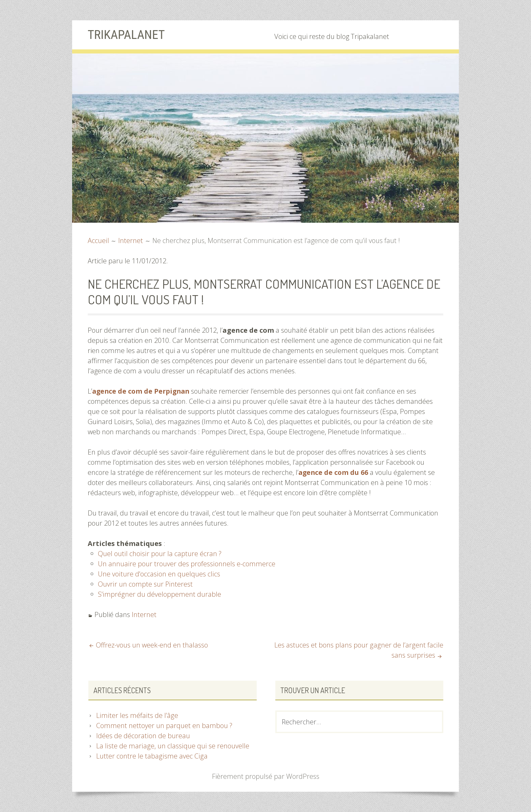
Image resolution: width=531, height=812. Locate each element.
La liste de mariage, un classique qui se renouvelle (172, 746)
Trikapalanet (128, 35)
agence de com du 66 (334, 472)
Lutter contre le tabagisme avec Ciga (151, 756)
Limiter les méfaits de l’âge (136, 715)
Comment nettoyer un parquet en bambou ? (164, 726)
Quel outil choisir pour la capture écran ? (159, 554)
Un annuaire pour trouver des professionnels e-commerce (186, 564)
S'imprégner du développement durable (159, 594)
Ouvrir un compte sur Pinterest (145, 584)
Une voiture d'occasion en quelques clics (159, 574)
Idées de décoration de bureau (143, 736)
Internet (144, 615)
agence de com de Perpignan (142, 391)
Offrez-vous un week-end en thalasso (152, 645)
